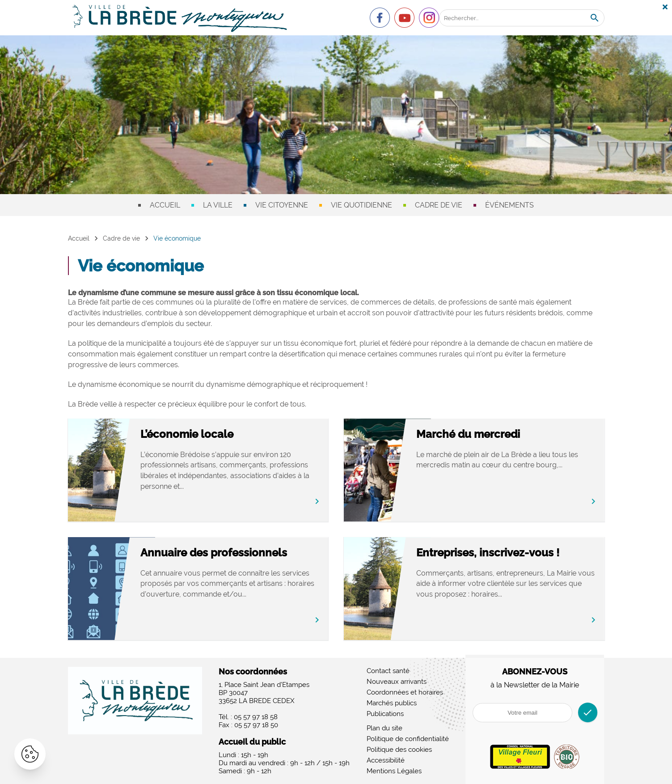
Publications (385, 714)
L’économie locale (207, 434)
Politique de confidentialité (408, 739)
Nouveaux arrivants (397, 682)
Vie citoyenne (282, 205)
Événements (509, 205)
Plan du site (385, 728)
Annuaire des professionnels (234, 553)
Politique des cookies (399, 750)
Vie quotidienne (361, 205)
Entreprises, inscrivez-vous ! (508, 553)
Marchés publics (392, 703)
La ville (218, 205)
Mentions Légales (394, 771)
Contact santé (388, 671)
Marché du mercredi (489, 434)
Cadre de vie (439, 205)
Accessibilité (386, 760)
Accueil (165, 205)
